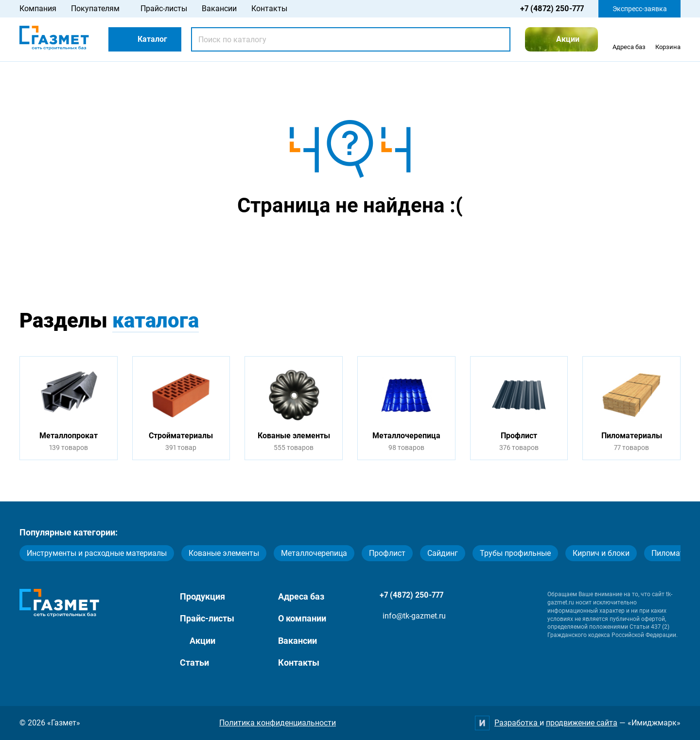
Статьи (194, 663)
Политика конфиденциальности (278, 723)
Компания (38, 9)
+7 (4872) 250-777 (552, 9)
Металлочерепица (314, 553)
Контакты (269, 9)
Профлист (387, 553)
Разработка (517, 723)
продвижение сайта (582, 723)
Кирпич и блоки (601, 553)
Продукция (202, 596)
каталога (156, 320)
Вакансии (219, 9)
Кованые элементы (224, 553)
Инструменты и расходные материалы (97, 553)
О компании (302, 618)
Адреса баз (301, 596)
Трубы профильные (515, 553)
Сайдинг (443, 553)
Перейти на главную (319, 244)
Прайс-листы (164, 9)
